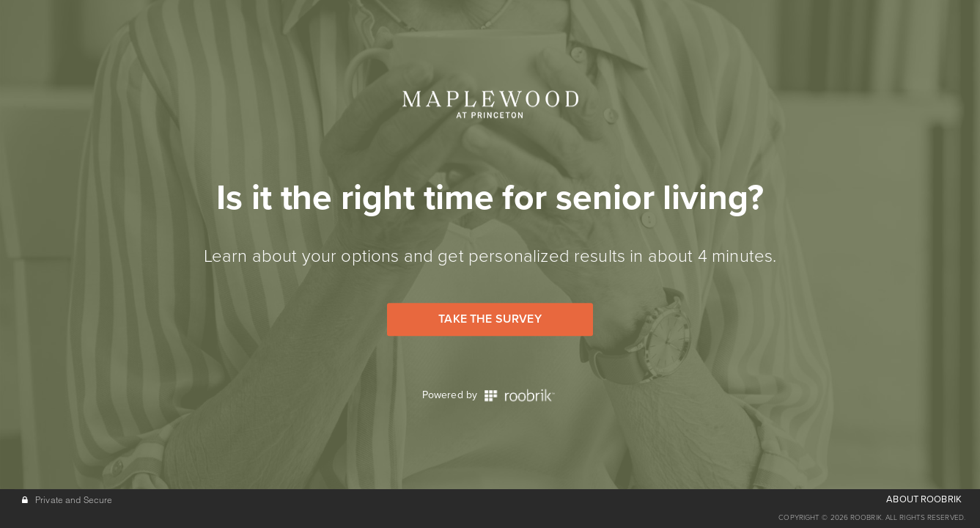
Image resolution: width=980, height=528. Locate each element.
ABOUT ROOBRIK (924, 499)
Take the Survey (490, 319)
